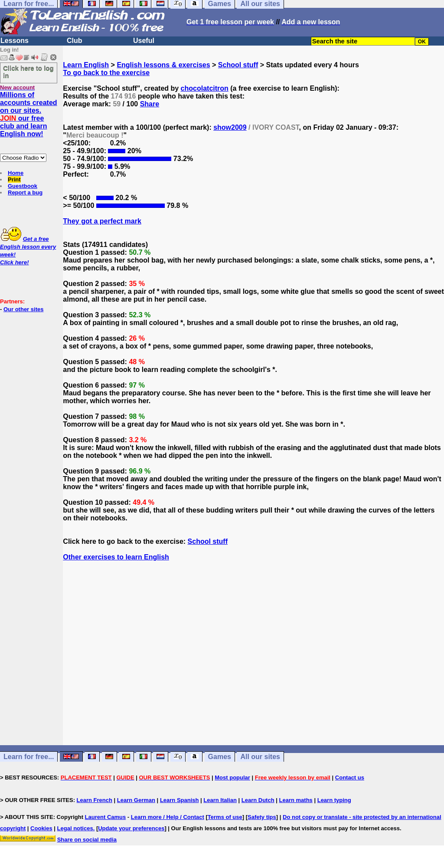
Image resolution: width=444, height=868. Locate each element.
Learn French (95, 800)
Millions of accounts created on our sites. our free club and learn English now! (29, 114)
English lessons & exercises (163, 65)
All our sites (260, 757)
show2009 (230, 127)
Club (75, 41)
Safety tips (262, 817)
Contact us (350, 778)
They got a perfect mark (102, 221)
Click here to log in (28, 72)
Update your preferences (131, 828)
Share (150, 104)
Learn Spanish (180, 800)
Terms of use (225, 817)
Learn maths (296, 800)
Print (14, 179)
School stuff (238, 65)
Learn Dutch (258, 800)
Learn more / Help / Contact (168, 817)
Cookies (41, 828)
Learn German (136, 800)
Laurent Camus (106, 817)
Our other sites (23, 309)
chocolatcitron (205, 88)
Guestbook (23, 186)
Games (220, 757)
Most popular (232, 778)
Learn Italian (220, 800)
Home (16, 173)
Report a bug (25, 192)
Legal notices (75, 828)
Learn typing (334, 800)
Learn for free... (29, 757)
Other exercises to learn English (116, 557)
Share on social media (87, 840)
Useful (144, 41)
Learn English (86, 65)
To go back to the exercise (106, 73)
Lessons (15, 41)
